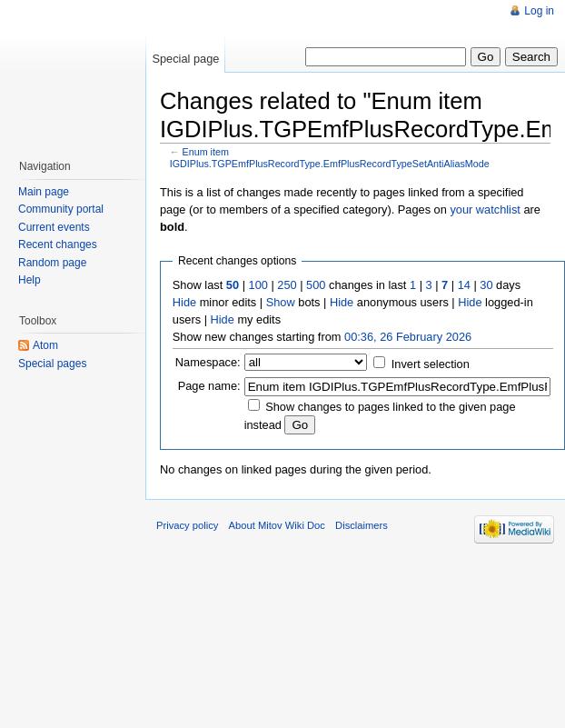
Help (30, 280)
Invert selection (431, 364)
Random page (52, 263)
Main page (44, 192)
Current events (54, 227)
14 (464, 285)
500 (316, 285)
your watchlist (485, 209)
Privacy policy (187, 525)
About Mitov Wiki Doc (277, 525)
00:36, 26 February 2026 (408, 337)
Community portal (61, 209)
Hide (184, 302)
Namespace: (208, 362)
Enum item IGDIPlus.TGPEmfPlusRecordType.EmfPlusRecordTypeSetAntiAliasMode (330, 158)
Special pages (52, 364)
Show (281, 302)
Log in (539, 11)
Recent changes (58, 244)
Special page (185, 59)
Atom (45, 345)
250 (287, 285)
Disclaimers (362, 525)
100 (258, 285)
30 (486, 285)
